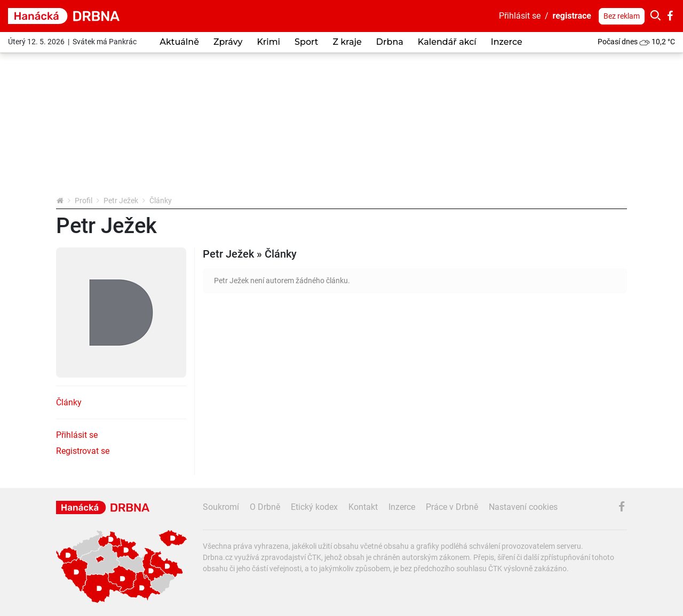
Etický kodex (314, 507)
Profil (84, 201)
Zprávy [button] (228, 42)
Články (69, 402)
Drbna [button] (390, 42)
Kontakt (363, 507)
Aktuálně (179, 42)
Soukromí (221, 507)
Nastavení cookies (523, 507)
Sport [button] (306, 42)
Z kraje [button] (347, 42)
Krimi (268, 42)
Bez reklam (622, 16)
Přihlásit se (520, 16)
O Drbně (265, 507)
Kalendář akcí (447, 42)
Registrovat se (83, 451)
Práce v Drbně (452, 507)
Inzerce (507, 42)
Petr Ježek (121, 201)
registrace (572, 16)
